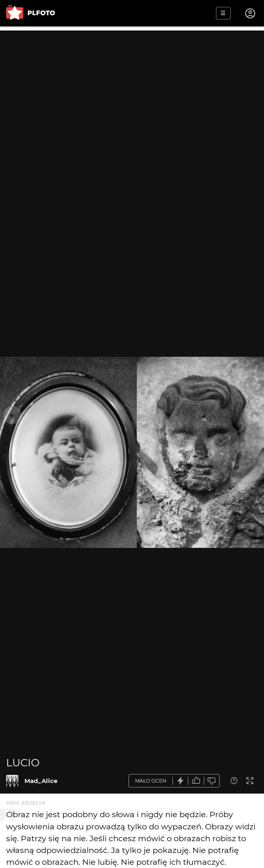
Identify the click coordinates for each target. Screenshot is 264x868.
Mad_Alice (41, 781)
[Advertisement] (132, 87)
